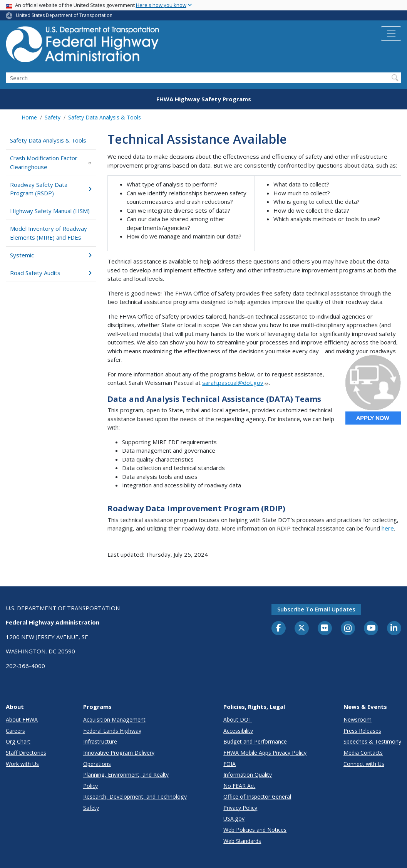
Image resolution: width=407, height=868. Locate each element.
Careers (15, 731)
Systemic (51, 255)
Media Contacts (363, 753)
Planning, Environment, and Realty (126, 775)
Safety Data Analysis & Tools (105, 117)
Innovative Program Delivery (119, 753)
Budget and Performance (255, 741)
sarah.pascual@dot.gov (235, 383)
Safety (53, 117)
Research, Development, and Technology (135, 797)
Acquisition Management (114, 719)
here (388, 528)
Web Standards (242, 841)
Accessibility (238, 731)
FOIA (229, 764)
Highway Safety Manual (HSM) (50, 211)
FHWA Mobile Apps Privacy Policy (265, 753)
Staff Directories (26, 753)
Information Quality (248, 775)
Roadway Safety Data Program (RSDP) (51, 189)
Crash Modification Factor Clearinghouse (51, 162)
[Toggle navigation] (391, 34)
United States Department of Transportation (64, 15)
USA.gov (234, 818)
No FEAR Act (239, 786)
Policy (90, 786)
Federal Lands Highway (112, 731)
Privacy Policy (240, 808)
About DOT (238, 719)
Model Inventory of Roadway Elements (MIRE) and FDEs (49, 233)
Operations (97, 764)
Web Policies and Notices (255, 830)
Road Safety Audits (51, 273)
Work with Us (22, 764)
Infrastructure (100, 741)
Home (29, 117)
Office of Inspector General (257, 797)
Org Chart (18, 741)
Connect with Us (364, 764)
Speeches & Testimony (372, 741)
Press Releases (362, 731)
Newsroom (358, 719)
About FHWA (22, 719)
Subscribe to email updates (316, 609)
